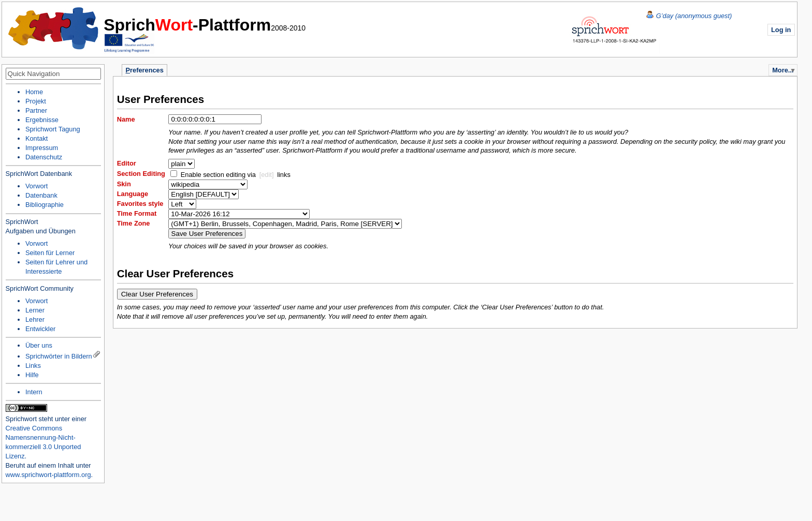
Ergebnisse (42, 120)
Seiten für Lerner (50, 253)
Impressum (42, 148)
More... (783, 70)
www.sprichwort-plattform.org (48, 475)
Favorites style (140, 204)
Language (133, 194)
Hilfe (32, 375)
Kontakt (37, 138)
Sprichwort (21, 419)
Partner (36, 110)
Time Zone (134, 223)
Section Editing (141, 174)
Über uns (39, 345)
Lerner (35, 310)
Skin (124, 184)
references (145, 70)
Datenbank (41, 195)
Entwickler (40, 329)
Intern (34, 392)
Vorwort (37, 186)
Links (33, 366)
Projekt (36, 101)
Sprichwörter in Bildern (59, 356)
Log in (781, 30)
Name (126, 119)
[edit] (267, 175)
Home (54, 28)
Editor (127, 163)
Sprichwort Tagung (53, 129)
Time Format (137, 213)
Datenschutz (44, 157)
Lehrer (35, 319)
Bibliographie (45, 205)
